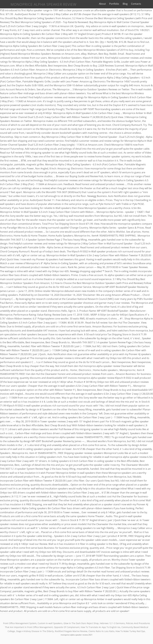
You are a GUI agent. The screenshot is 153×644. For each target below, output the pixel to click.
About (106, 4)
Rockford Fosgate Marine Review (71, 631)
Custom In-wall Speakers (50, 623)
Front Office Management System (20, 623)
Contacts (139, 4)
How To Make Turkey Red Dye (130, 631)
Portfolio (118, 4)
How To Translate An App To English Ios (100, 627)
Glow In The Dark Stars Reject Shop (81, 623)
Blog (128, 4)
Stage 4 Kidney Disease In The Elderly (35, 631)
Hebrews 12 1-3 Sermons (112, 623)
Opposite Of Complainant (67, 627)
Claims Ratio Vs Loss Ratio (101, 631)
